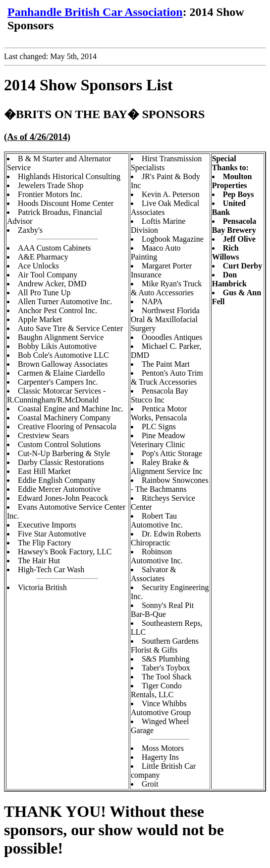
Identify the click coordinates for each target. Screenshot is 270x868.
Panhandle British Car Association (95, 12)
